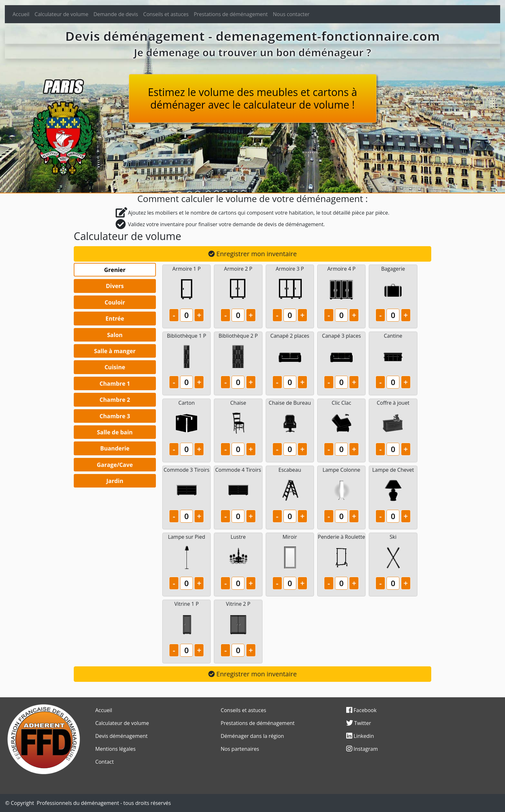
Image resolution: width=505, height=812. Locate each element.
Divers (115, 286)
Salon (115, 335)
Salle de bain (115, 432)
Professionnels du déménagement (78, 803)
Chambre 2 (115, 400)
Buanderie (115, 448)
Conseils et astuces (166, 14)
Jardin (115, 481)
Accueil (21, 14)
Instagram (362, 749)
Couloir (115, 302)
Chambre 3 (115, 416)
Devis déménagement (122, 736)
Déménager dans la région (252, 736)
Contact (105, 762)
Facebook (361, 710)
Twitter (359, 723)
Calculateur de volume (61, 14)
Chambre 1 (115, 383)
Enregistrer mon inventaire (253, 254)
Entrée (115, 318)
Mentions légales (115, 749)
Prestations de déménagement (231, 14)
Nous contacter (291, 14)
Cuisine (115, 367)
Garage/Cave (115, 465)
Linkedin (360, 736)
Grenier (115, 270)
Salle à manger (115, 351)
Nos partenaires (240, 749)
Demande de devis (116, 14)
